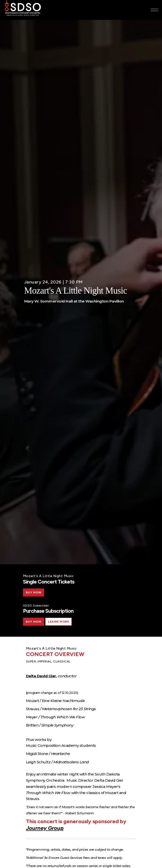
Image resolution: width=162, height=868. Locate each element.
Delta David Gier (41, 676)
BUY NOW (34, 592)
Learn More (58, 622)
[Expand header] (155, 10)
